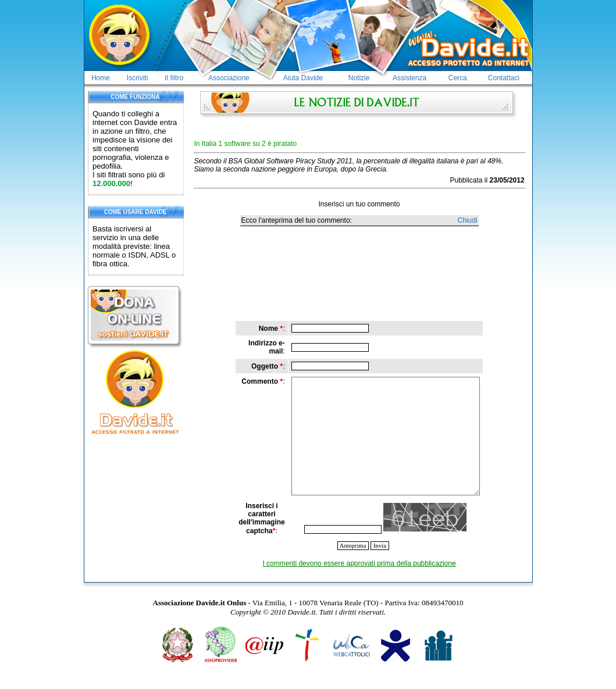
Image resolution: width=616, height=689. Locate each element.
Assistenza (410, 78)
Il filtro (174, 78)
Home (101, 78)
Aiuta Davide (303, 78)
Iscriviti (138, 78)
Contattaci (504, 78)
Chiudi (467, 220)
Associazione (229, 78)
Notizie (359, 78)
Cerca (458, 78)
